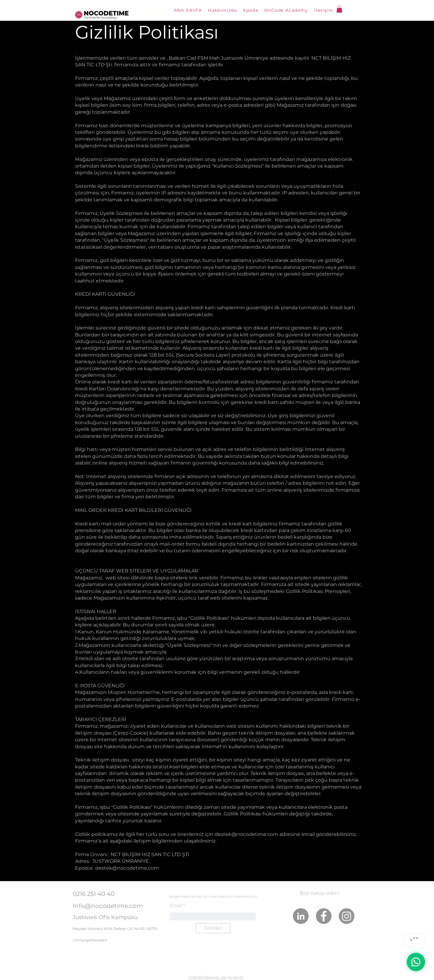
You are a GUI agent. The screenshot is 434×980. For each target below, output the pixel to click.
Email (176, 906)
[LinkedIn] (301, 916)
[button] (339, 9)
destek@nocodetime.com (246, 834)
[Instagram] (347, 916)
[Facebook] (324, 916)
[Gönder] (213, 928)
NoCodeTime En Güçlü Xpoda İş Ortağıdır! (212, 971)
